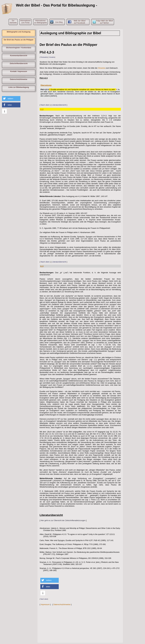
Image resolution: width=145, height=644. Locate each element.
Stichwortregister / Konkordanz (19, 48)
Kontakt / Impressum (19, 71)
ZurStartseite (13, 22)
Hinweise (102, 68)
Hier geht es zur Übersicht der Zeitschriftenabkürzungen (63, 520)
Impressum (45, 604)
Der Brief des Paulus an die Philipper (19, 40)
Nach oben (45, 105)
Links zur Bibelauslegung (19, 87)
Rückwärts (44, 57)
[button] (11, 99)
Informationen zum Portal (25, 22)
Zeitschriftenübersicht (19, 64)
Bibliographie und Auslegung (19, 32)
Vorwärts (52, 57)
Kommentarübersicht (19, 56)
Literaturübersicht (59, 105)
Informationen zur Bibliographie (40, 22)
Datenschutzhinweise (19, 79)
